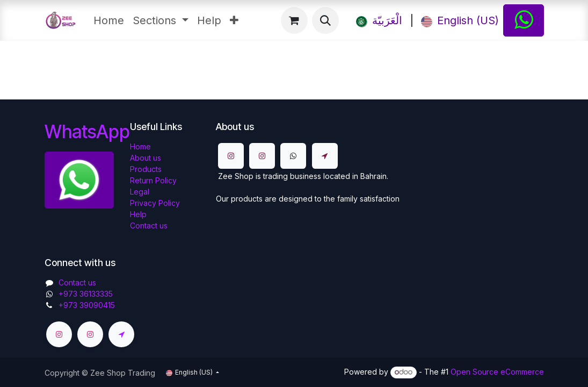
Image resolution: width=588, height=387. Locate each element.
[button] (325, 20)
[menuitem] (109, 20)
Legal (140, 192)
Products (146, 169)
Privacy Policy (155, 203)
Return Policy (153, 180)
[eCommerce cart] (294, 20)
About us (146, 158)
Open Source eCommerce (497, 372)
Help (138, 214)
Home (140, 146)
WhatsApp (87, 131)
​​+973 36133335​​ (86, 294)
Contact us (149, 225)
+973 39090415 (87, 305)
